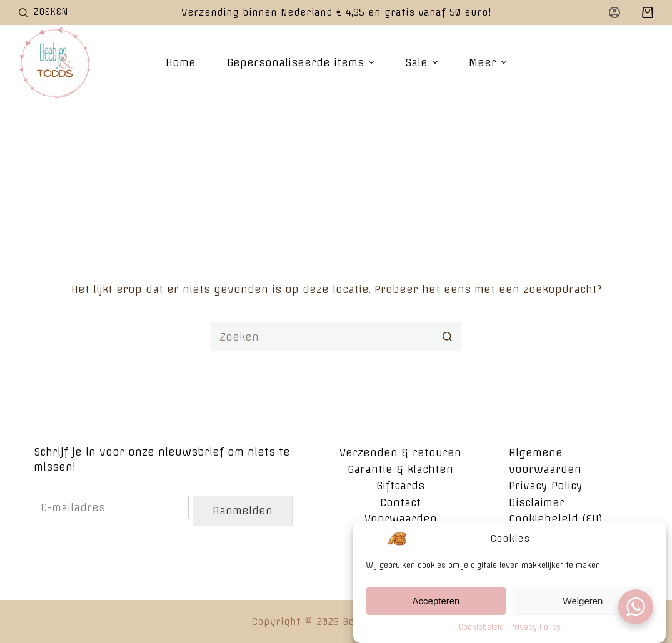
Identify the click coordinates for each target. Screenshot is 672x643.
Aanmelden (243, 511)
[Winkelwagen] (648, 12)
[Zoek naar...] (336, 336)
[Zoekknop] (447, 336)
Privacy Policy (535, 628)
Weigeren (583, 602)
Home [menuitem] (181, 62)
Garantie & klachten (400, 469)
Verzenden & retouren (400, 452)
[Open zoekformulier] (43, 12)
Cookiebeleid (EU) (556, 519)
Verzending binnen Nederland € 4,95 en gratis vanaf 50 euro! (336, 12)
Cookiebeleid (481, 628)
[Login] (614, 12)
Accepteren (436, 602)
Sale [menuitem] (423, 62)
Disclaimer (537, 502)
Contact (400, 502)
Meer (489, 62)
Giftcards (400, 486)
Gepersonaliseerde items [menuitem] (302, 62)
